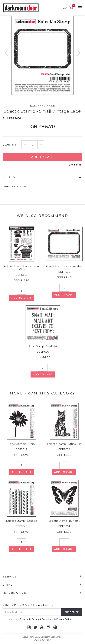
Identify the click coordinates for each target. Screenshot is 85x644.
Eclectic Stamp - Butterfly (64, 521)
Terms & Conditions (43, 619)
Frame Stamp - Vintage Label (64, 266)
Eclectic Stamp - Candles (21, 521)
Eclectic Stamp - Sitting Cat (64, 444)
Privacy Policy (64, 619)
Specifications (15, 186)
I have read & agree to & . (37, 619)
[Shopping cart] (72, 8)
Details (9, 177)
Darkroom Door (43, 106)
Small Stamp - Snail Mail (43, 346)
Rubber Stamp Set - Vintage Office (21, 268)
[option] (42, 55)
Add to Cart (43, 157)
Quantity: (10, 145)
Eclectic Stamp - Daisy (21, 444)
